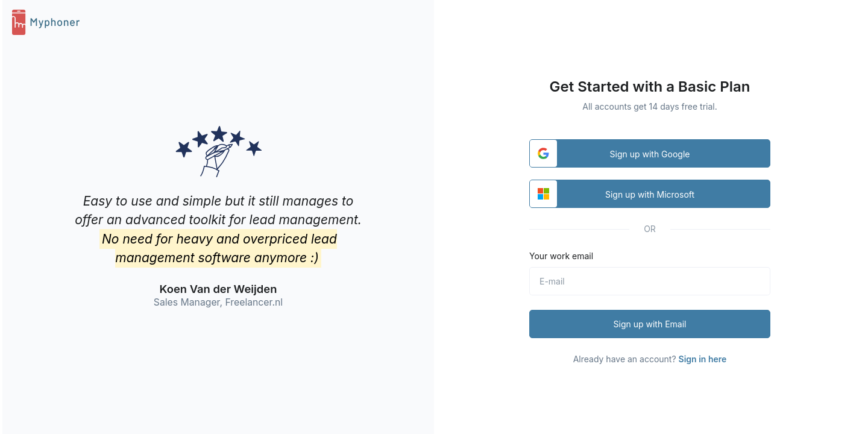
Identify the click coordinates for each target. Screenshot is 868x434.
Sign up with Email (650, 324)
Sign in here (703, 359)
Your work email (561, 256)
